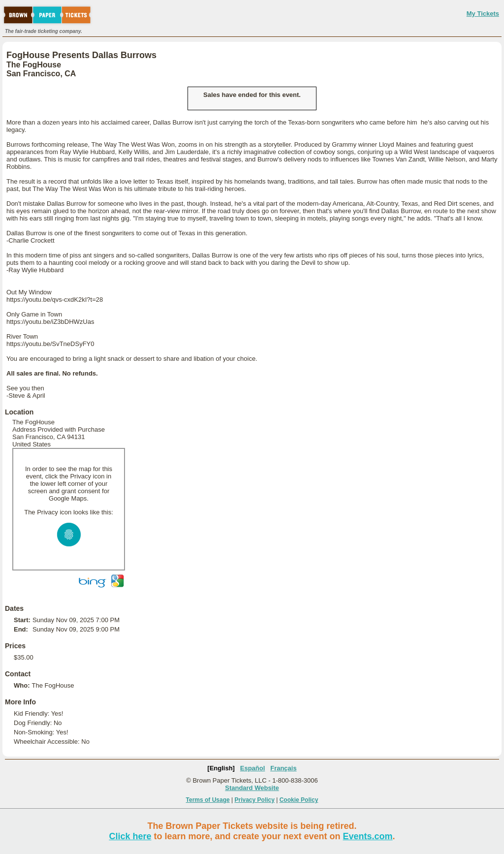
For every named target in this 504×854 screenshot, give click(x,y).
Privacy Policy (255, 800)
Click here (130, 836)
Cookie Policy (299, 800)
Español (253, 768)
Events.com (368, 836)
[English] (221, 768)
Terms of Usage (208, 800)
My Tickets (483, 14)
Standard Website (252, 788)
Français (283, 768)
